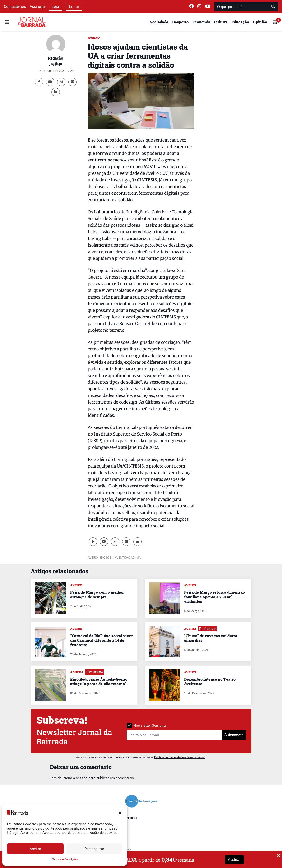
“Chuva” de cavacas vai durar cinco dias (211, 638)
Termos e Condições (65, 859)
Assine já (37, 7)
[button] (120, 813)
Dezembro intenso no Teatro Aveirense (210, 681)
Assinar (234, 860)
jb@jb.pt (56, 64)
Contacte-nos (15, 7)
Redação (56, 58)
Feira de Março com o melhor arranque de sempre (97, 594)
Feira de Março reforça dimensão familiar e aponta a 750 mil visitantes (214, 597)
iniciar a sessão (75, 778)
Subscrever (234, 735)
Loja (55, 7)
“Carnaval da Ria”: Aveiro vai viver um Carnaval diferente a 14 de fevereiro (102, 640)
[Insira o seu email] (174, 735)
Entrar (74, 7)
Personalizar (94, 849)
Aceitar (35, 849)
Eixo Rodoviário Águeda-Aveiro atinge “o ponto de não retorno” (99, 681)
